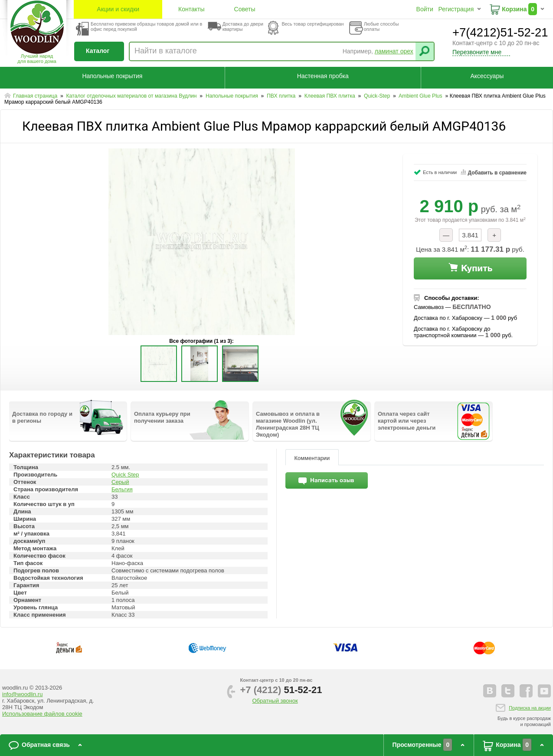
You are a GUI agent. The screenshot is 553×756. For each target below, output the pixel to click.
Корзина (514, 9)
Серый (120, 482)
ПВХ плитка (282, 96)
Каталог (98, 51)
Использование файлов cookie (42, 714)
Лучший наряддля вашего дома (37, 59)
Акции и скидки (118, 9)
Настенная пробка (323, 76)
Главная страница (36, 96)
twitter (508, 691)
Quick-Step (378, 96)
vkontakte (490, 691)
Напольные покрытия (112, 76)
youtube (544, 691)
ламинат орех (394, 51)
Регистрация (456, 9)
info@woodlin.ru (22, 694)
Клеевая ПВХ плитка (330, 96)
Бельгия (122, 489)
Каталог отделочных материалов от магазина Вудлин (132, 96)
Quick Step (125, 475)
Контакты (191, 9)
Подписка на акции (530, 708)
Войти (425, 9)
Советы (245, 9)
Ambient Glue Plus (421, 96)
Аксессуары (487, 76)
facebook (526, 691)
